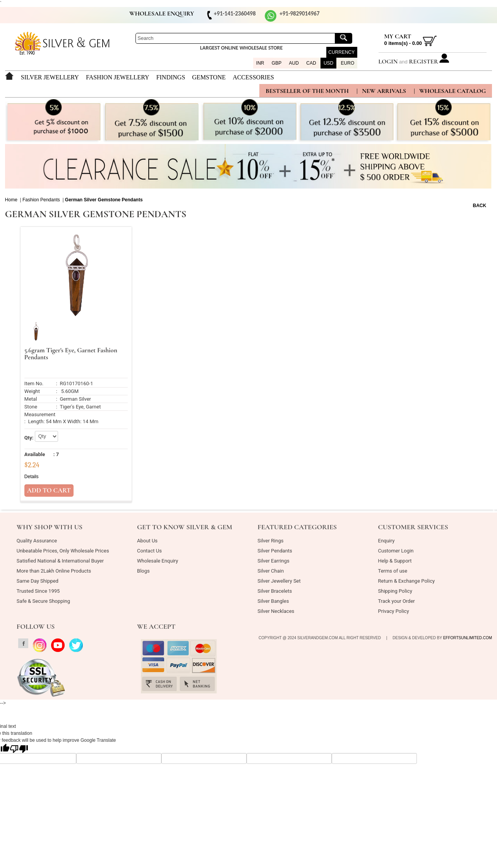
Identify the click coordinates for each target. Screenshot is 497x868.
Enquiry (386, 541)
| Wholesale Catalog (450, 91)
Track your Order (397, 601)
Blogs (143, 571)
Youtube (44, 15)
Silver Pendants (275, 551)
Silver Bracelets (275, 591)
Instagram (29, 15)
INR (260, 63)
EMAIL (73, 15)
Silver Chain (271, 571)
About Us (147, 541)
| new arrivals (381, 91)
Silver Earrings (273, 561)
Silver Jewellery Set (279, 581)
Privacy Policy (394, 611)
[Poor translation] (19, 748)
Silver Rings (270, 541)
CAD (311, 63)
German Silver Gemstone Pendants (104, 200)
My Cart (398, 36)
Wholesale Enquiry (158, 561)
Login (388, 62)
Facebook (14, 15)
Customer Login (396, 551)
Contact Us (149, 551)
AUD (294, 63)
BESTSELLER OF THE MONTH (307, 91)
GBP (277, 63)
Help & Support (395, 561)
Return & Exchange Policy (407, 581)
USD (328, 63)
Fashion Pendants (41, 200)
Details (32, 477)
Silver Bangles (273, 601)
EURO (348, 63)
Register (423, 62)
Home (11, 200)
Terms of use (393, 571)
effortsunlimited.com (468, 638)
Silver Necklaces (276, 611)
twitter (58, 15)
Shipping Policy (395, 591)
